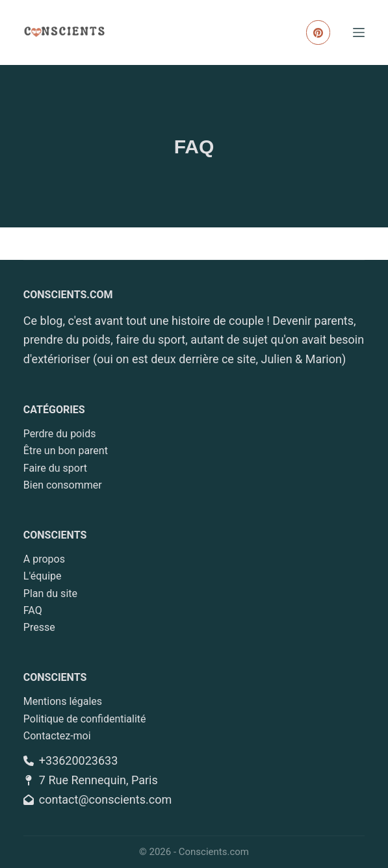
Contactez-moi (57, 736)
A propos (44, 559)
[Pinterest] (318, 32)
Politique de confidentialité (85, 719)
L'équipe (43, 576)
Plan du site (50, 594)
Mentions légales (63, 701)
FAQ (33, 610)
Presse (39, 627)
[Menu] (359, 32)
